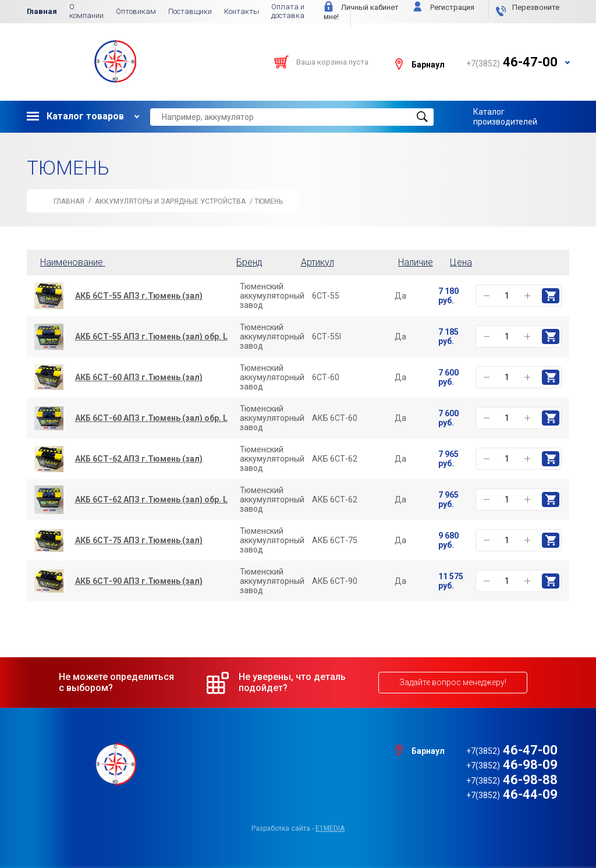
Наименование (75, 262)
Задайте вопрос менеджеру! (453, 682)
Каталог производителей (505, 116)
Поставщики (190, 11)
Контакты (242, 11)
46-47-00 (512, 750)
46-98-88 (512, 780)
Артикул (317, 262)
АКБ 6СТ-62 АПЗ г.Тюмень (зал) (139, 459)
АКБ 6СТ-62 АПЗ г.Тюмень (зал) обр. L (151, 499)
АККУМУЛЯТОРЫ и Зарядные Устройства (170, 201)
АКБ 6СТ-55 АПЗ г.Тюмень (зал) (139, 296)
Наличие (416, 262)
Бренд (249, 262)
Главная (42, 11)
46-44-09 (512, 794)
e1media (330, 828)
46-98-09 (512, 765)
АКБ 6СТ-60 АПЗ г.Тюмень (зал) (139, 377)
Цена (461, 262)
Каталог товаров (75, 116)
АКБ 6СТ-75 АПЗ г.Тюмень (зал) (139, 540)
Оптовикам (136, 11)
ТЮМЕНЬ (269, 201)
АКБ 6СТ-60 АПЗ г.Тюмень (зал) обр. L (151, 418)
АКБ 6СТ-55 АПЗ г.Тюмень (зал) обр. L (151, 336)
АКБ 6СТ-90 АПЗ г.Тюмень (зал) (139, 581)
